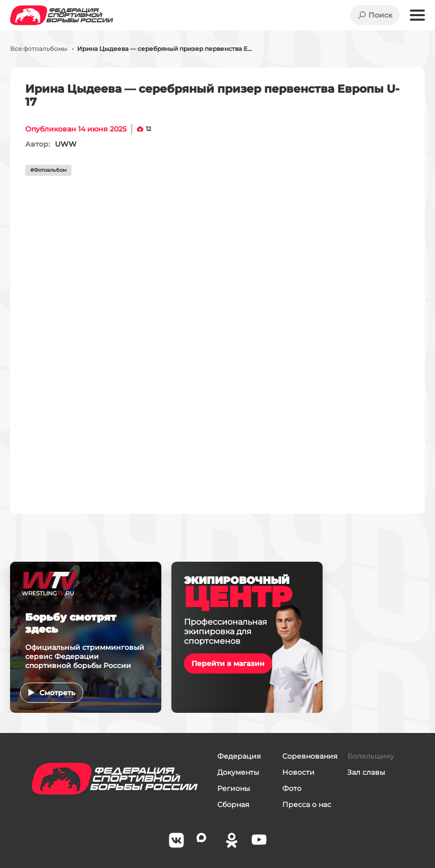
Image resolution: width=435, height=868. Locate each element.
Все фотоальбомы (39, 49)
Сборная (233, 805)
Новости (298, 772)
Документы (238, 772)
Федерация (239, 756)
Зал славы (366, 772)
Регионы (234, 788)
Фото (292, 788)
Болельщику (371, 756)
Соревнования (310, 756)
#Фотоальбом (48, 170)
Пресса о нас (307, 805)
